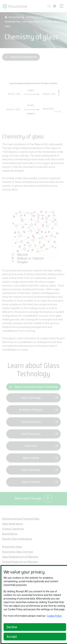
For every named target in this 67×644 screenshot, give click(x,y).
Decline (12, 627)
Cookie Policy (54, 616)
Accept (12, 637)
